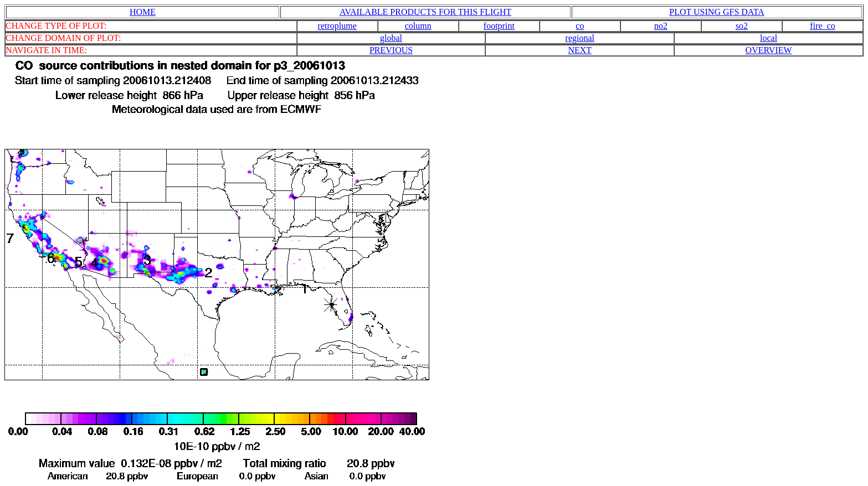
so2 (742, 26)
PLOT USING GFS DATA (717, 12)
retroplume (337, 26)
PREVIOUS (391, 50)
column (418, 26)
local (769, 38)
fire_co (822, 26)
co (580, 26)
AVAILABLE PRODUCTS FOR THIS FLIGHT (425, 12)
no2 (661, 26)
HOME (143, 12)
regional (580, 38)
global (391, 38)
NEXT (580, 50)
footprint (499, 26)
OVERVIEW (769, 50)
